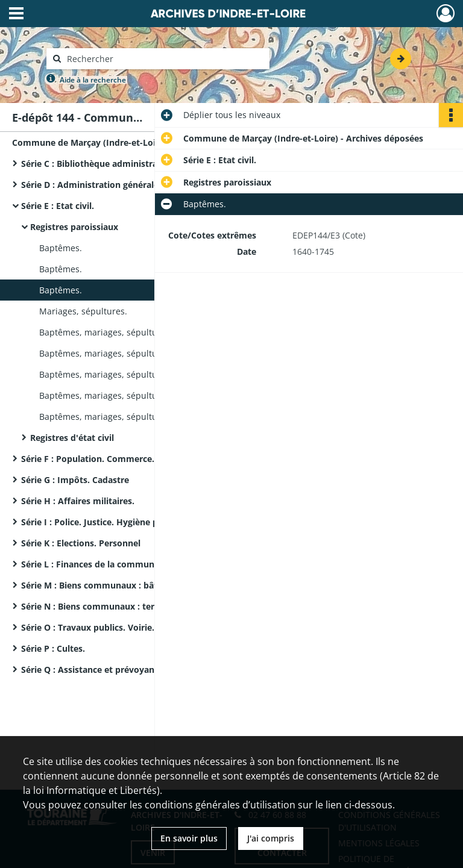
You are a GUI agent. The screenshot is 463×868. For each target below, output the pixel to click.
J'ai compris (271, 838)
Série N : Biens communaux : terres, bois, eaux (118, 606)
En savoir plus (189, 838)
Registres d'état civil (72, 438)
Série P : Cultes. (53, 648)
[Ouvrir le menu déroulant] (16, 14)
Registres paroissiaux (74, 227)
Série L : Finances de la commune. (91, 564)
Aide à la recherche (93, 80)
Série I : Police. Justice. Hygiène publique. (106, 522)
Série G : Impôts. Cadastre (75, 480)
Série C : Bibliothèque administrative (97, 164)
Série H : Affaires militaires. (78, 501)
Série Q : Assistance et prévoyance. (93, 670)
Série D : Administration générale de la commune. (124, 185)
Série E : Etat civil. (58, 206)
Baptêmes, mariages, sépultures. (106, 332)
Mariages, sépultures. (83, 311)
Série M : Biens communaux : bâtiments (104, 585)
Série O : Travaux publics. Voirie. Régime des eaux (124, 627)
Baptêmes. (61, 248)
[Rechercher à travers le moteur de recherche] (164, 59)
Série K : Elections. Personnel (81, 543)
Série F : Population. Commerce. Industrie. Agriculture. (135, 459)
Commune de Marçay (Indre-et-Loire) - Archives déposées (132, 142)
